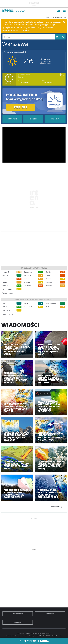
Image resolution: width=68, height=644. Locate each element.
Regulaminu (47, 633)
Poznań (27, 282)
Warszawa (28, 286)
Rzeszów (49, 282)
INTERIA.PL (41, 636)
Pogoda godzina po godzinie (12, 119)
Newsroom (50, 614)
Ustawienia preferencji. (13, 636)
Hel (4, 303)
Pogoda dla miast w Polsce (34, 268)
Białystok (6, 272)
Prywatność (24, 636)
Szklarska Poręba (30, 307)
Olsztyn (48, 279)
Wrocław (49, 286)
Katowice (27, 275)
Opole (5, 282)
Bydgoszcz (28, 272)
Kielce (48, 275)
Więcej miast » (8, 293)
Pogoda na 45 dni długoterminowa (33, 119)
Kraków (48, 272)
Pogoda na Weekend (55, 119)
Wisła (48, 307)
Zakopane (6, 310)
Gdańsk (5, 275)
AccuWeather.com (60, 17)
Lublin (26, 279)
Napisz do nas (18, 614)
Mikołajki (6, 307)
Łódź (4, 279)
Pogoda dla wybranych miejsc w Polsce (34, 299)
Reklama (18, 622)
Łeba (26, 303)
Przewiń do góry (58, 506)
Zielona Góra (7, 289)
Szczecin (6, 286)
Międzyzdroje (51, 303)
